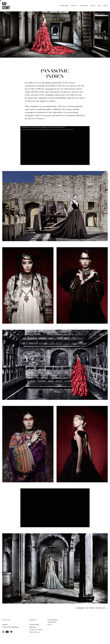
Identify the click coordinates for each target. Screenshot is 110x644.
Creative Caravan (36, 630)
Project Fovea (34, 632)
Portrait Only (34, 625)
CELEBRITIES (52, 622)
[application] (55, 146)
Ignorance (33, 627)
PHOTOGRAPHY (53, 620)
